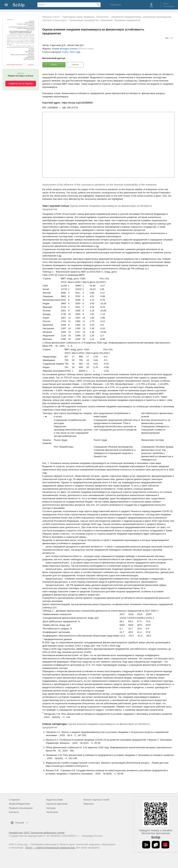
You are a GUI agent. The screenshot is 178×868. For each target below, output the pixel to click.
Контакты (14, 812)
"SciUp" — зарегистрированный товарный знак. (50, 848)
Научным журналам (57, 804)
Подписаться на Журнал (21, 84)
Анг (172, 38)
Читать (54, 65)
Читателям (52, 812)
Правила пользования (21, 808)
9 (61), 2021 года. (72, 52)
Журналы (89, 804)
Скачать (75, 65)
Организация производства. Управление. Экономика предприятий (105, 20)
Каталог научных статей (96, 800)
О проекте (14, 800)
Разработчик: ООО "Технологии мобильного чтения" (37, 833)
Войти (166, 4)
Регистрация (169, 6)
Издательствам (54, 800)
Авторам (51, 808)
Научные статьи (51, 17)
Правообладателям (19, 804)
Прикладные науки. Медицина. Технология (85, 17)
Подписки (116, 5)
